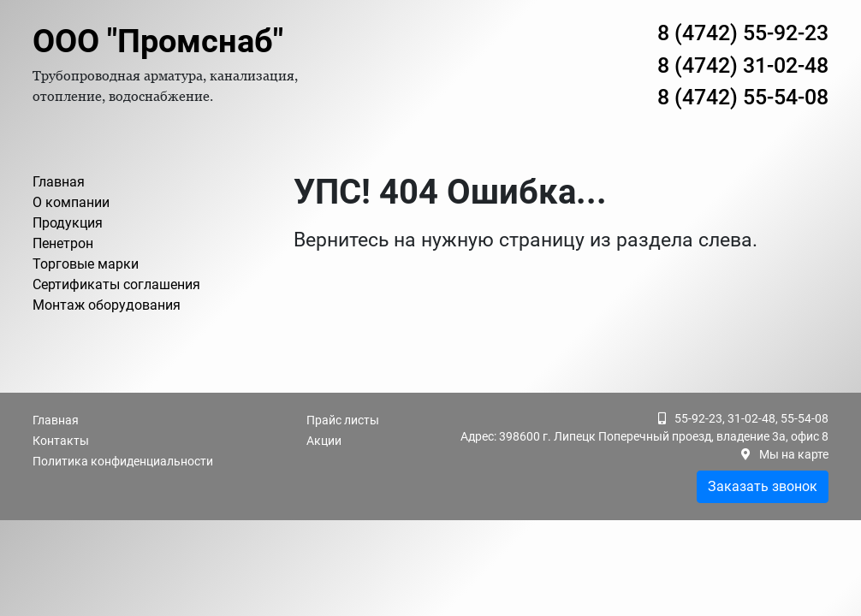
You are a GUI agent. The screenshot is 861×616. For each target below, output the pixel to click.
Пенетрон (63, 243)
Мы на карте (794, 454)
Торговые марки (86, 264)
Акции (324, 441)
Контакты (61, 441)
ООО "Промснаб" (158, 41)
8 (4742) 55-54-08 (743, 97)
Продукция (68, 223)
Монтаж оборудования (107, 305)
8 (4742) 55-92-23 (743, 33)
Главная (59, 182)
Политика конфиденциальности (123, 461)
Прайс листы (343, 420)
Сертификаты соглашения (116, 284)
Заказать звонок (763, 486)
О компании (71, 202)
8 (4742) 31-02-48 (743, 65)
